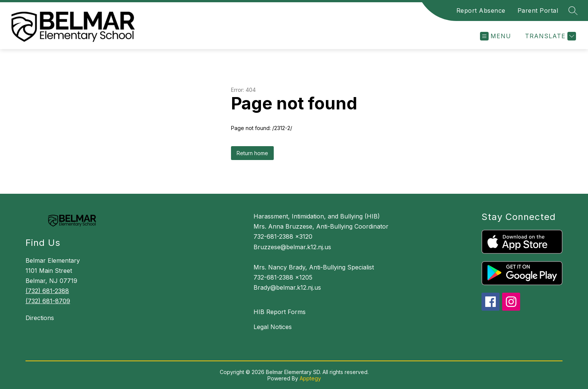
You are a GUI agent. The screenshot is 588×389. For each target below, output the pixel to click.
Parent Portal (538, 10)
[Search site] (573, 10)
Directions (40, 318)
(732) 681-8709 (48, 301)
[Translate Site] (550, 36)
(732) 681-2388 (47, 291)
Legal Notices (273, 327)
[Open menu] (496, 36)
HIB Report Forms (280, 312)
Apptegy (310, 378)
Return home (252, 153)
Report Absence (481, 10)
